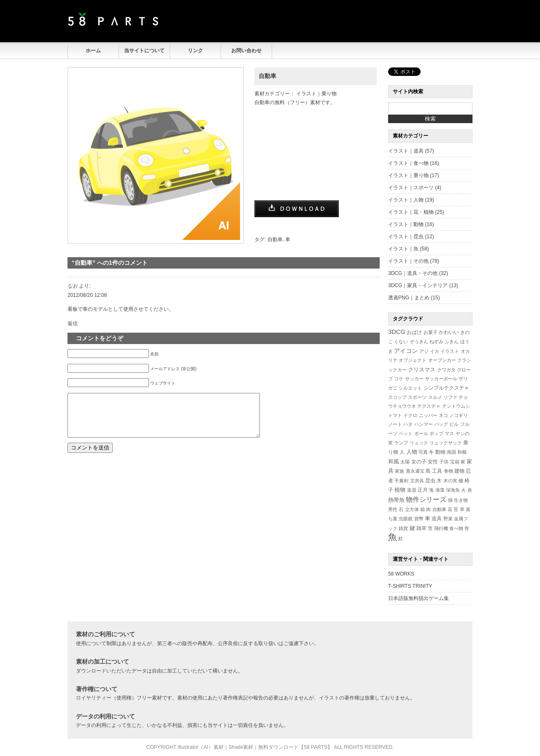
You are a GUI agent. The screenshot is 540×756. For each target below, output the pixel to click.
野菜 (448, 519)
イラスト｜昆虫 (406, 237)
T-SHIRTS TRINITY (410, 586)
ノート (395, 424)
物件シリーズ (426, 499)
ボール (421, 433)
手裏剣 (401, 481)
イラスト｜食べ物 (408, 163)
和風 (394, 461)
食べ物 (456, 528)
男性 (393, 509)
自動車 (267, 76)
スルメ (435, 397)
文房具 (417, 481)
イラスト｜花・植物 (411, 212)
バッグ (441, 424)
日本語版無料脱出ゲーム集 (418, 598)
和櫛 (462, 452)
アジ (424, 351)
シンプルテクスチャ (446, 388)
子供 (444, 462)
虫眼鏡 (406, 519)
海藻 (440, 490)
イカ (435, 351)
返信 (73, 323)
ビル (454, 424)
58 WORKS (401, 574)
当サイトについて (144, 51)
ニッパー (428, 415)
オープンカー (442, 360)
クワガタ (446, 370)
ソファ (450, 397)
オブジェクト (413, 360)
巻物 (448, 471)
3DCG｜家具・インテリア (418, 285)
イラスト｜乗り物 (316, 94)
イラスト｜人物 (406, 200)
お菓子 (431, 332)
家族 (400, 471)
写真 (423, 452)
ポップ (436, 433)
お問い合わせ (246, 51)
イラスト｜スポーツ (411, 188)
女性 (433, 461)
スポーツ (417, 397)
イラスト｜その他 (408, 261)
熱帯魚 (396, 500)
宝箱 (455, 462)
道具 (437, 519)
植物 (400, 490)
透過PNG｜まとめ (409, 298)
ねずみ (436, 342)
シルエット (410, 388)
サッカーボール (441, 379)
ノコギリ (459, 415)
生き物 (461, 500)
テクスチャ (429, 406)
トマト (395, 415)
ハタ (408, 424)
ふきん (452, 342)
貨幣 (419, 519)
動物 (440, 452)
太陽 (405, 462)
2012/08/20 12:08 (87, 295)
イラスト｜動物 (406, 224)
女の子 (419, 461)
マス (449, 433)
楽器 (412, 490)
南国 (451, 452)
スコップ (397, 397)
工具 (437, 471)
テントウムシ (456, 406)
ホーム (93, 51)
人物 (412, 452)
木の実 (450, 481)
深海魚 (453, 490)
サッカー (414, 379)
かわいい (449, 332)
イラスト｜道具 (406, 151)
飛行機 (441, 528)
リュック (419, 443)
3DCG (397, 332)
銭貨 (403, 528)
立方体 (412, 509)
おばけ (414, 332)
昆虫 (430, 481)
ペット (406, 433)
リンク (195, 51)
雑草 (421, 528)
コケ (399, 379)
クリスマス (422, 370)
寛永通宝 (415, 471)
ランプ (401, 443)
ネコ (443, 415)
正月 (423, 490)
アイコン (406, 351)
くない (401, 342)
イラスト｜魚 (403, 249)
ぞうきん (419, 342)
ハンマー (424, 424)
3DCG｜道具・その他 (413, 273)
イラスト (450, 351)
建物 (459, 471)
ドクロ (410, 415)
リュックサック (446, 443)
